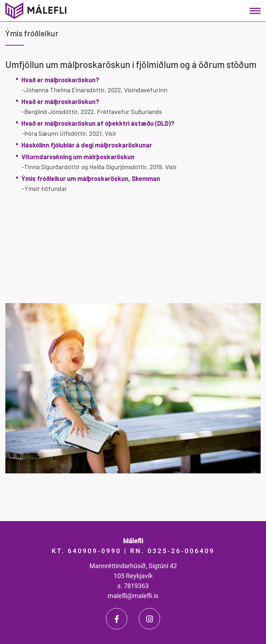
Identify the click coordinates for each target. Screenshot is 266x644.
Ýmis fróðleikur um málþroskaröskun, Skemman (91, 178)
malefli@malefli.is (133, 596)
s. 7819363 (133, 586)
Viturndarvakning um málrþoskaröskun (78, 157)
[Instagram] (149, 619)
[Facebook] (117, 619)
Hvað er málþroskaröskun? (60, 80)
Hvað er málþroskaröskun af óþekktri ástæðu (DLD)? (98, 123)
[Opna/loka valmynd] (255, 11)
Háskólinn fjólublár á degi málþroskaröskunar (87, 145)
